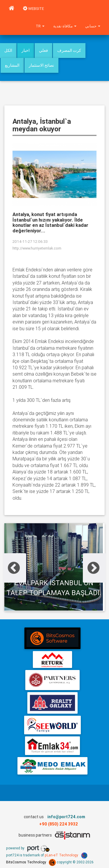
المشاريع (12, 65)
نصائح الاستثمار (41, 65)
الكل (8, 50)
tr (40, 26)
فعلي (43, 50)
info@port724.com (66, 817)
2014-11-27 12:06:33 (30, 242)
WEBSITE (33, 9)
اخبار (26, 50)
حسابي (93, 26)
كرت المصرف (69, 50)
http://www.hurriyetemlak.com (37, 248)
